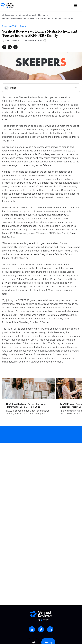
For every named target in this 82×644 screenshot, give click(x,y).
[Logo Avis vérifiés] (7, 5)
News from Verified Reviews (34, 15)
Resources (9, 15)
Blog (18, 15)
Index (41, 88)
